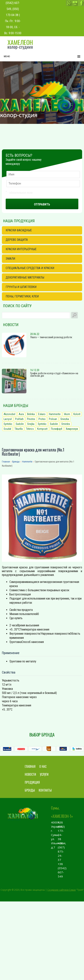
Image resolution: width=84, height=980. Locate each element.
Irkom (67, 414)
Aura (21, 414)
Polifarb (19, 419)
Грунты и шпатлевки (21, 287)
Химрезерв (72, 429)
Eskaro (42, 414)
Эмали (10, 259)
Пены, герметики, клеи (22, 296)
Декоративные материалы (25, 277)
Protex (42, 419)
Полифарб (57, 429)
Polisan (53, 419)
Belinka (31, 414)
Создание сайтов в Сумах (62, 890)
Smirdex (66, 424)
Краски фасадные (19, 230)
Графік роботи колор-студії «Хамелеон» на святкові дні (54, 375)
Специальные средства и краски (30, 268)
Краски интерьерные (21, 249)
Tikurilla (19, 429)
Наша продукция (19, 221)
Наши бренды (16, 406)
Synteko (8, 424)
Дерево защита (17, 240)
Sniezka (65, 419)
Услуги (44, 774)
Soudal (7, 429)
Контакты (45, 790)
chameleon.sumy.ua (20, 45)
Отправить (42, 204)
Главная (30, 766)
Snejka (31, 424)
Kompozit (42, 429)
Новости (11, 325)
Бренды (30, 790)
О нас (43, 766)
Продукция (32, 782)
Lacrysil (8, 419)
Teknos (30, 429)
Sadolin (20, 424)
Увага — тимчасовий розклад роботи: (51, 337)
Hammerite (55, 414)
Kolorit (77, 414)
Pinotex (31, 419)
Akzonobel (9, 414)
